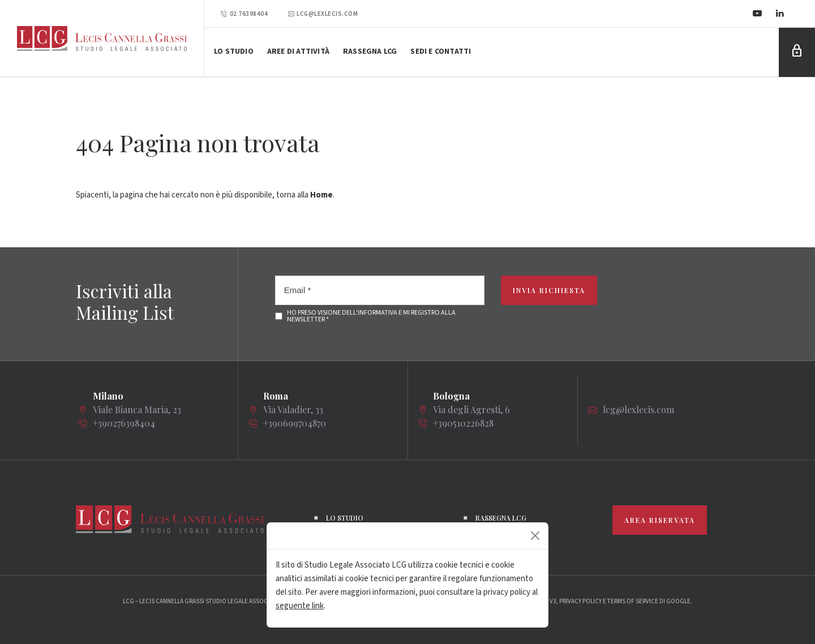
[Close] (535, 536)
